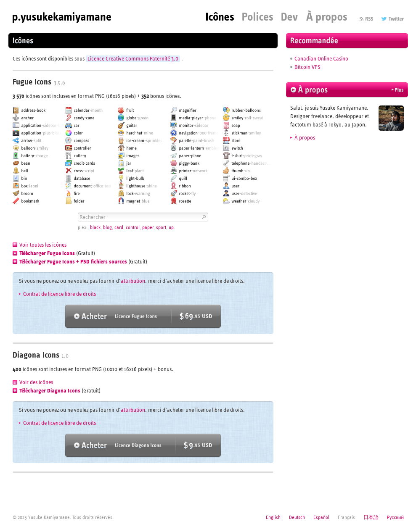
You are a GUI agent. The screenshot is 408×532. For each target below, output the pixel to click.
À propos (305, 138)
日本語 (371, 517)
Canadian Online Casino (321, 59)
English (273, 517)
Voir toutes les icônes (43, 245)
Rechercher (203, 217)
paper (148, 228)
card (119, 228)
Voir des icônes (36, 382)
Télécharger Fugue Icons (47, 253)
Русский (395, 517)
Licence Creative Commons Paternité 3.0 (133, 59)
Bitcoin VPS (307, 67)
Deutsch (297, 517)
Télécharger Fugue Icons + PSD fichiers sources (73, 262)
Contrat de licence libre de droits (60, 294)
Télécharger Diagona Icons (50, 391)
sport (161, 228)
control (133, 228)
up (171, 228)
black (95, 228)
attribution (133, 281)
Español (321, 517)
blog (107, 228)
